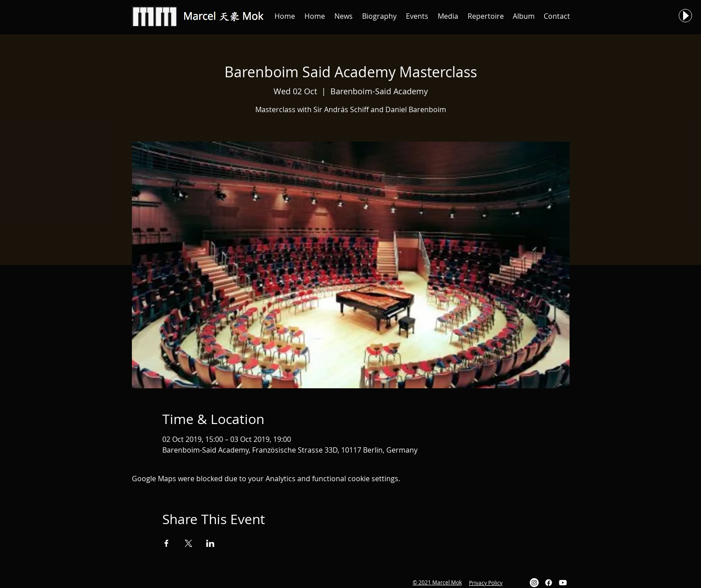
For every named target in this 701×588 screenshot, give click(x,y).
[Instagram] (534, 583)
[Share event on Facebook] (167, 543)
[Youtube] (563, 583)
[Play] (685, 16)
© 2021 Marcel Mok (437, 582)
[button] (343, 16)
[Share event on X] (188, 543)
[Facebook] (549, 583)
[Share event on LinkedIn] (210, 543)
